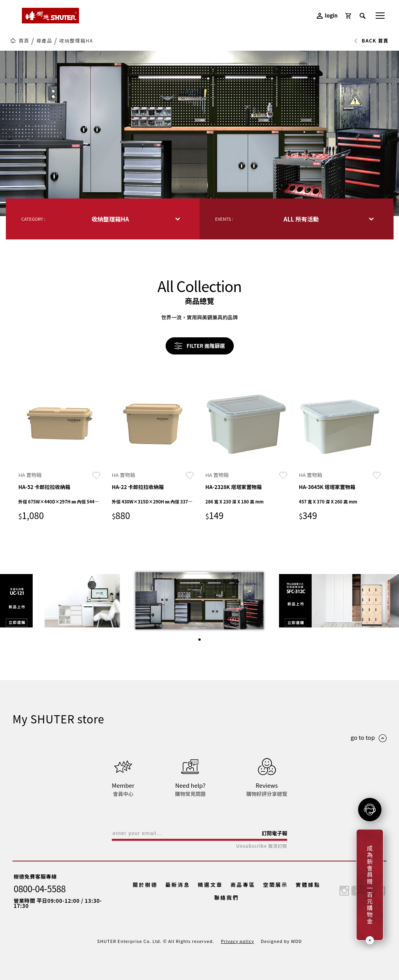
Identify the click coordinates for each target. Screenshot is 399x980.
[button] (199, 640)
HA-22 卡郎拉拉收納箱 (138, 487)
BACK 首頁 (371, 41)
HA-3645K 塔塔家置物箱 (327, 487)
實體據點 (308, 885)
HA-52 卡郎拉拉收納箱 (44, 487)
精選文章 (210, 885)
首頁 (24, 41)
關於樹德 (145, 885)
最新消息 (178, 885)
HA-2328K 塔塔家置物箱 (234, 487)
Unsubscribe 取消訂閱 (262, 846)
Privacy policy (237, 941)
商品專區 (243, 885)
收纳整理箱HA (76, 41)
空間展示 (275, 885)
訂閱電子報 (274, 833)
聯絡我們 (227, 898)
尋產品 (44, 41)
